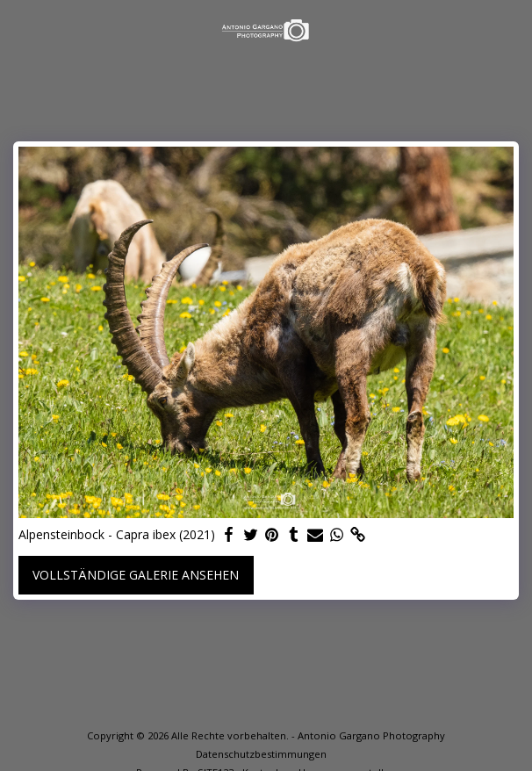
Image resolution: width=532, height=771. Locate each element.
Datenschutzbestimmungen (261, 754)
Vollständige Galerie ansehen (136, 575)
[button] (19, 29)
